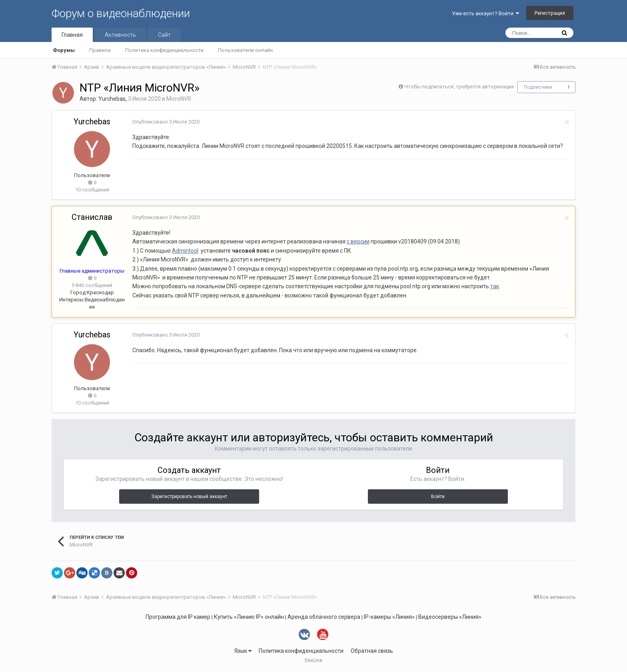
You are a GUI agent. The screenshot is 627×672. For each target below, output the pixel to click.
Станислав (92, 217)
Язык (243, 651)
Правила (100, 50)
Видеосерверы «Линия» (450, 617)
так (494, 286)
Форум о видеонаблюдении (121, 13)
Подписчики (538, 87)
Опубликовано (166, 122)
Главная (72, 35)
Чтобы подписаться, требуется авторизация (459, 87)
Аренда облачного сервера (324, 617)
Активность (120, 35)
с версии (358, 241)
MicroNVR (179, 99)
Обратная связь (372, 651)
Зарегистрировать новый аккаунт (189, 497)
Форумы (64, 50)
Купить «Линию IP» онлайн (249, 617)
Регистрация (550, 13)
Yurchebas (112, 99)
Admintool (185, 251)
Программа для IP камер (178, 617)
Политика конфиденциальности (164, 50)
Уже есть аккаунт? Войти (485, 13)
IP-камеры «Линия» (389, 617)
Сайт (164, 35)
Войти (438, 497)
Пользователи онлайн (245, 50)
